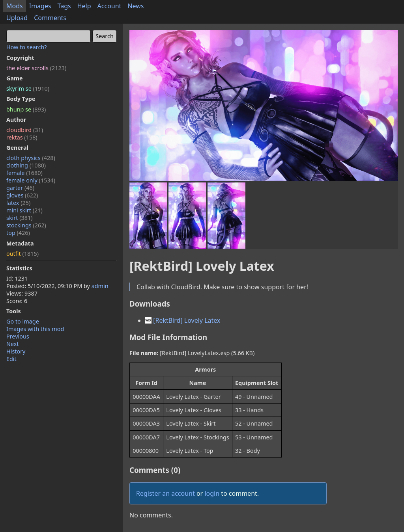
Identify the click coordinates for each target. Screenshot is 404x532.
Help (84, 6)
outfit (22, 254)
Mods (15, 6)
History (16, 351)
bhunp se (26, 109)
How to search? (27, 47)
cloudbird (25, 130)
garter (20, 188)
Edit (11, 359)
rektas (22, 137)
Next (13, 344)
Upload (17, 18)
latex (18, 203)
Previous (18, 336)
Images (40, 6)
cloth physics (31, 158)
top (18, 233)
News (136, 6)
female (24, 173)
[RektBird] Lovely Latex (183, 320)
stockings (26, 225)
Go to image (23, 321)
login (212, 493)
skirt (20, 218)
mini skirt (24, 210)
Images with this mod (35, 329)
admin (100, 286)
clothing (26, 165)
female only (31, 180)
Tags (64, 6)
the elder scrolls (36, 68)
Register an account (166, 493)
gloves (22, 195)
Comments (50, 18)
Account (109, 6)
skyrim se (28, 88)
